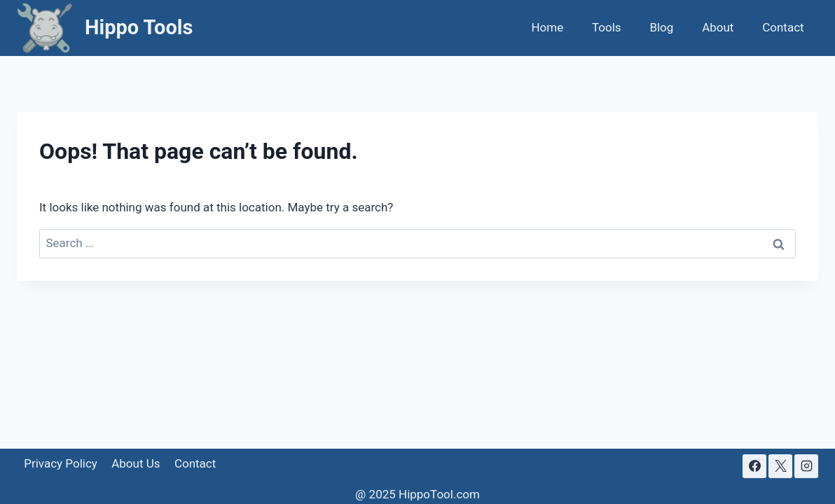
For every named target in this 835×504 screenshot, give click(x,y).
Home (547, 27)
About (718, 27)
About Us (136, 463)
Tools (607, 27)
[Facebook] (754, 466)
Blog (661, 27)
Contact (783, 27)
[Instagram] (806, 466)
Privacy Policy (61, 463)
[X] (780, 466)
